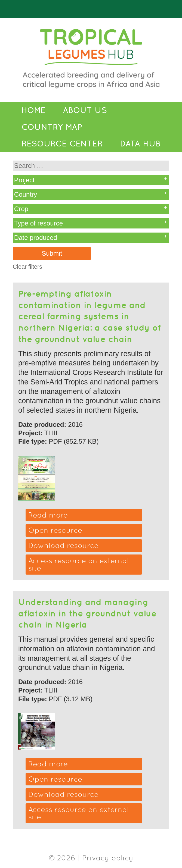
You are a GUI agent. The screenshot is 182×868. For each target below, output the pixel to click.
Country (26, 194)
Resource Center (62, 144)
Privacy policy (108, 858)
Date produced (36, 238)
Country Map (52, 127)
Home (33, 110)
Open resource (55, 530)
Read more (48, 515)
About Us (85, 110)
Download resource (63, 545)
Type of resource (38, 223)
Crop (21, 209)
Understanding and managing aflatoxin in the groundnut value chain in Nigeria (87, 613)
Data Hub (140, 144)
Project (24, 180)
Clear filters (27, 267)
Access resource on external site (79, 564)
